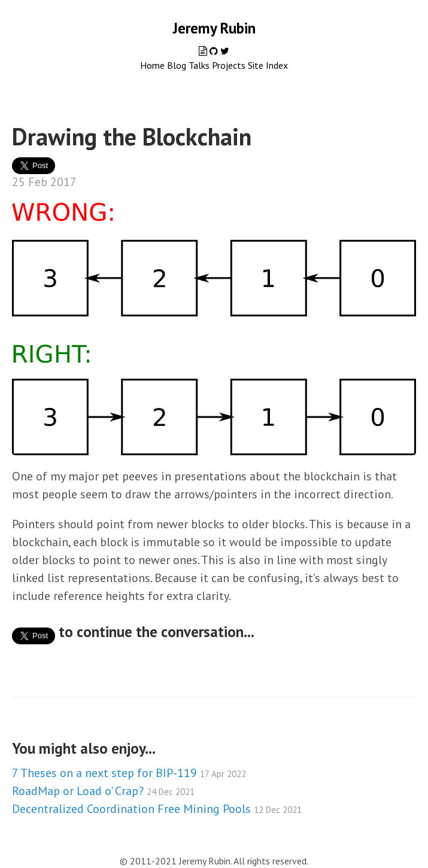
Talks (199, 65)
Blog (177, 65)
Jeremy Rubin (214, 28)
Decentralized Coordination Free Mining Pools (157, 809)
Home (152, 65)
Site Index (268, 65)
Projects (229, 65)
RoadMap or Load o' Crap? (103, 791)
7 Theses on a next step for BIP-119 (129, 773)
